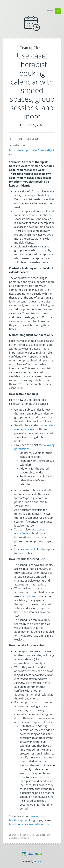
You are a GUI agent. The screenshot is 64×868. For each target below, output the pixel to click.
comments (30, 549)
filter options (27, 596)
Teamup (38, 861)
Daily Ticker (18, 145)
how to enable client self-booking (29, 824)
